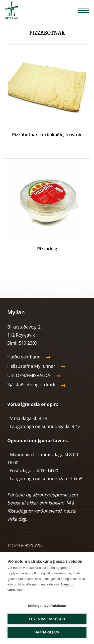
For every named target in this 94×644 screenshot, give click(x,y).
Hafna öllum (47, 632)
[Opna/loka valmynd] (83, 11)
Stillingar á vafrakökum (47, 606)
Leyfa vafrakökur (47, 619)
